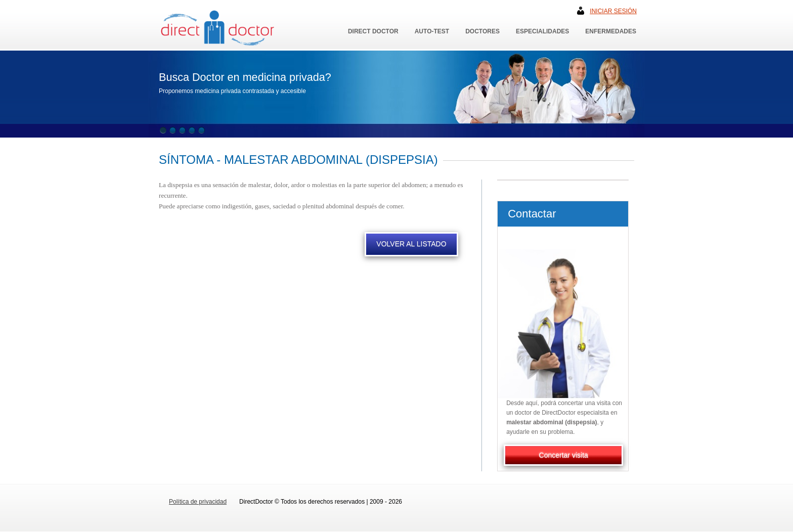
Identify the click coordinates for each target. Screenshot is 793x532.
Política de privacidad (198, 502)
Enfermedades (611, 31)
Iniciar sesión (613, 11)
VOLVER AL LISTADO (411, 244)
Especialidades (542, 31)
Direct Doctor (373, 31)
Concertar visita (564, 455)
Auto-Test (432, 31)
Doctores (482, 31)
